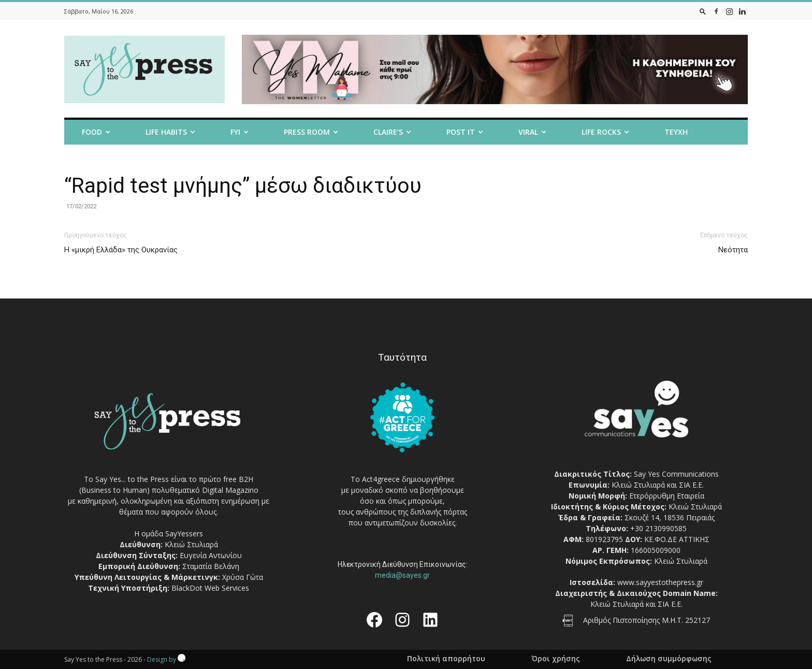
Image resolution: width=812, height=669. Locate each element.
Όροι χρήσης (556, 659)
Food (96, 132)
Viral (532, 132)
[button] (703, 11)
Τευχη (676, 132)
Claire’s (392, 132)
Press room (311, 132)
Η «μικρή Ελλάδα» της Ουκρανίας (121, 250)
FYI (240, 132)
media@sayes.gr (402, 575)
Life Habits (170, 132)
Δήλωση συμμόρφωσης (669, 659)
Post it (465, 132)
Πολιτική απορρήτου (446, 659)
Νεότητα (733, 250)
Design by (166, 659)
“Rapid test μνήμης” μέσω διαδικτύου (243, 186)
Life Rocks (605, 132)
